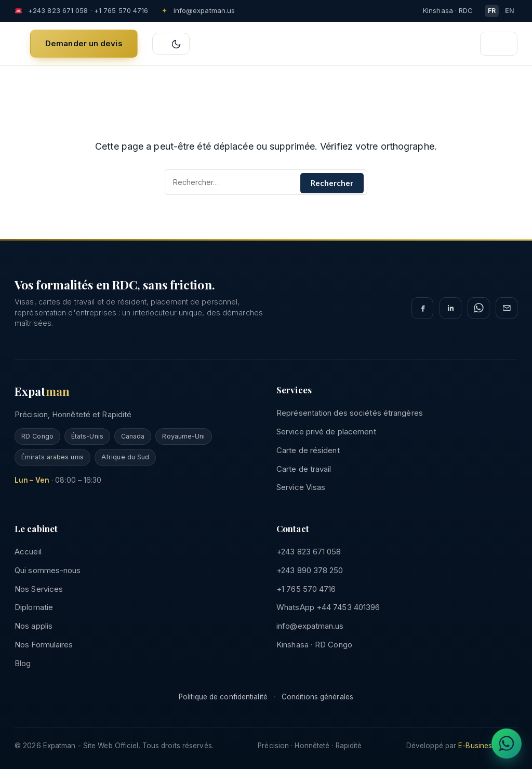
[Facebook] (422, 308)
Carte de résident (308, 450)
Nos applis (34, 626)
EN (510, 11)
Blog (23, 663)
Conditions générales (317, 697)
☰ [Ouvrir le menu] (502, 45)
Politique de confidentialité (223, 697)
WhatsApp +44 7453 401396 (328, 607)
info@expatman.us (204, 10)
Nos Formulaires (44, 645)
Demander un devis (84, 43)
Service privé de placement (326, 432)
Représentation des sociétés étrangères (350, 413)
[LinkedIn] (450, 308)
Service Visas (301, 487)
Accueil (28, 552)
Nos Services (39, 589)
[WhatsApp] (478, 308)
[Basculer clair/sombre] (171, 44)
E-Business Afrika (488, 746)
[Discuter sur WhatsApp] (507, 744)
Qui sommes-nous (48, 570)
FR (492, 11)
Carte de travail (304, 469)
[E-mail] (507, 308)
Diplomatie (34, 607)
